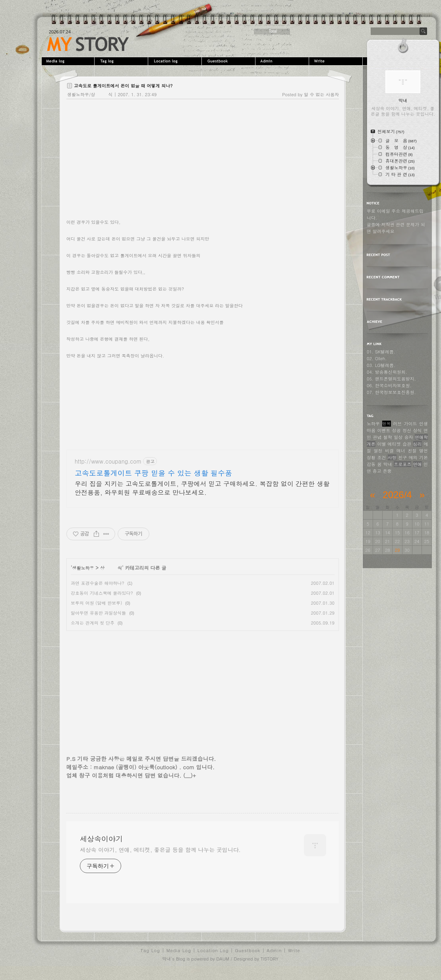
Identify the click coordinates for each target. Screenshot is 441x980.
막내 (388, 464)
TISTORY (270, 959)
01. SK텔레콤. (381, 352)
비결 (389, 451)
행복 (387, 424)
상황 (371, 457)
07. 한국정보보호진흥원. (391, 392)
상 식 (111, 568)
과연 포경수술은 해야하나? (98, 583)
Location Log (213, 950)
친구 (402, 457)
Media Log (179, 950)
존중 (387, 471)
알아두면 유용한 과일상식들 (98, 613)
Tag (122, 61)
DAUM (222, 959)
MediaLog (69, 61)
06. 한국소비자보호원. (389, 385)
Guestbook (229, 61)
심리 (418, 444)
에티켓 (394, 444)
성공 (397, 430)
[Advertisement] (203, 404)
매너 (401, 451)
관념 (377, 437)
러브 (397, 424)
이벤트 (384, 430)
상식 (418, 430)
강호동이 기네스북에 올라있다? (102, 593)
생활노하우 (83, 568)
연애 (418, 464)
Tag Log (150, 950)
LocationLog (176, 61)
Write (337, 61)
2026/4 (397, 495)
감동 (371, 464)
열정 (378, 451)
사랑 (392, 457)
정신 (407, 430)
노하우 (373, 424)
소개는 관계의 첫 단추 (93, 623)
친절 (412, 451)
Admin (283, 61)
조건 (381, 457)
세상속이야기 (88, 44)
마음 (371, 430)
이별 (381, 444)
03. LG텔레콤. (381, 365)
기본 (424, 457)
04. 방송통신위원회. (387, 372)
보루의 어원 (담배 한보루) (96, 603)
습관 (407, 444)
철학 (388, 437)
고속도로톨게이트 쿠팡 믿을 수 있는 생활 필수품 (153, 473)
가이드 (411, 424)
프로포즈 (402, 464)
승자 (409, 437)
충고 (377, 471)
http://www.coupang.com (108, 461)
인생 (424, 424)
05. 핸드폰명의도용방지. (391, 379)
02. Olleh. (377, 358)
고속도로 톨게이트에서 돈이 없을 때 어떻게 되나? (123, 86)
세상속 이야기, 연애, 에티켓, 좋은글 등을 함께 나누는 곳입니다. (160, 850)
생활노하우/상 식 (90, 94)
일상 (398, 437)
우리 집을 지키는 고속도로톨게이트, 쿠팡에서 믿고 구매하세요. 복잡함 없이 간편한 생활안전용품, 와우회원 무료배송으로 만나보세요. (202, 488)
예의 (413, 457)
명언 (424, 451)
